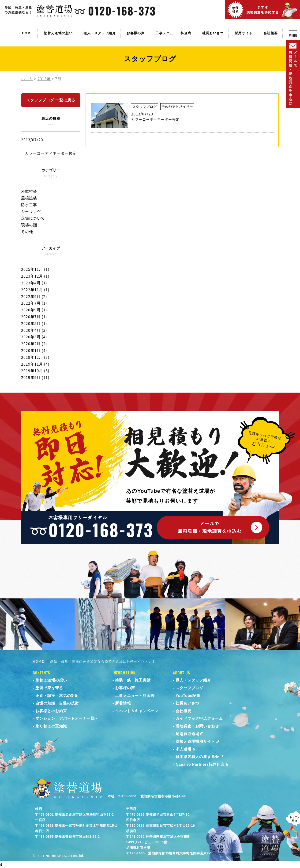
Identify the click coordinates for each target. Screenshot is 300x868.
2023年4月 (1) (34, 283)
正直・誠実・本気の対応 (57, 696)
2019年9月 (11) (35, 377)
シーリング (31, 211)
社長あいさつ (213, 33)
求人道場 (183, 749)
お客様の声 (136, 33)
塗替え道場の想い (58, 33)
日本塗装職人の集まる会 (197, 757)
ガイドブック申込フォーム (199, 718)
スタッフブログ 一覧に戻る (51, 100)
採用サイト (244, 33)
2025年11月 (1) (35, 269)
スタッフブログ (189, 688)
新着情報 (123, 703)
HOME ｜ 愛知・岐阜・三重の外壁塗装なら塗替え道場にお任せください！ (94, 662)
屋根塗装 (29, 198)
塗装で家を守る (49, 688)
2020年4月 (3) (34, 330)
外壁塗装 (29, 191)
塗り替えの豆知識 (51, 726)
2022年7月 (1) (34, 303)
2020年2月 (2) (34, 344)
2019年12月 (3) (35, 357)
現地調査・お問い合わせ (197, 726)
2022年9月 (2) (34, 296)
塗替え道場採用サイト (195, 741)
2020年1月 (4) (34, 350)
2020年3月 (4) (34, 337)
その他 (27, 232)
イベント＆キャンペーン (137, 711)
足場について (33, 218)
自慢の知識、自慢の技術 (57, 703)
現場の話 (29, 225)
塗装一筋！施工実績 (133, 680)
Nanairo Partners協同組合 (200, 764)
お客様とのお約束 (51, 711)
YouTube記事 (188, 696)
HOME (28, 33)
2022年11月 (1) (35, 290)
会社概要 (271, 33)
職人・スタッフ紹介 (100, 33)
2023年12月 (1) (35, 276)
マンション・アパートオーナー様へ (67, 718)
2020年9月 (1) (34, 310)
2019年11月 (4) (35, 364)
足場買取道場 (187, 734)
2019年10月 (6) (35, 371)
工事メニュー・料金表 (173, 33)
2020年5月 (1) (34, 323)
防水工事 (29, 205)
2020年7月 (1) (34, 317)
